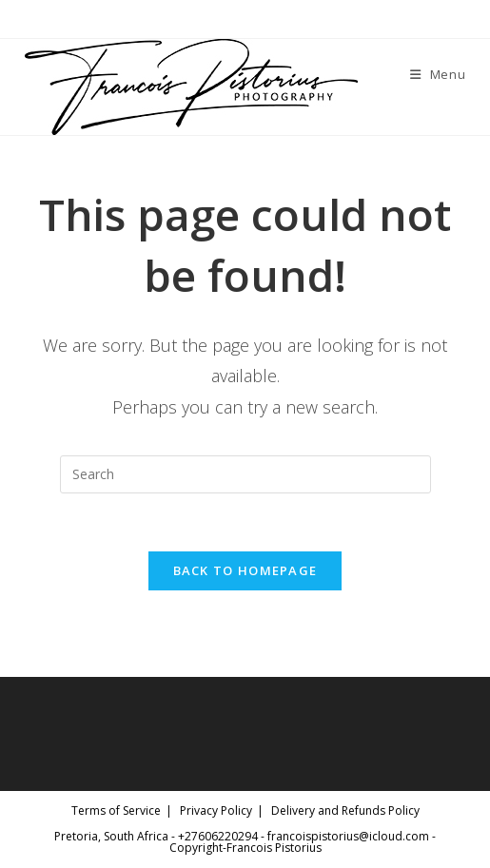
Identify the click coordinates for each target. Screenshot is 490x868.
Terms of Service (116, 810)
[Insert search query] (245, 474)
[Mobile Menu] (438, 74)
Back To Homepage (245, 570)
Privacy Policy (216, 810)
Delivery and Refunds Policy (345, 810)
